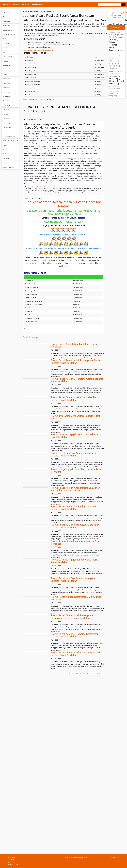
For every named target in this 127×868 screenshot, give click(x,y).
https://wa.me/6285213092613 (52, 234)
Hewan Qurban (7, 145)
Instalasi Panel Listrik (9, 167)
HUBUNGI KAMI (37, 4)
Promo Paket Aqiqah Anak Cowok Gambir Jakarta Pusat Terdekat (74, 399)
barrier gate (7, 26)
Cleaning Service (8, 30)
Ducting (5, 39)
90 (91, 673)
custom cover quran (9, 34)
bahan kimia (7, 21)
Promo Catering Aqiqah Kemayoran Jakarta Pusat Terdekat (75, 561)
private (5, 70)
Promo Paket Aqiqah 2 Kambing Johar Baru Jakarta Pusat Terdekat (75, 508)
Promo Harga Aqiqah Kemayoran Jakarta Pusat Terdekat (77, 598)
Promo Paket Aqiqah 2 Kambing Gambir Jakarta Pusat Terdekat (77, 380)
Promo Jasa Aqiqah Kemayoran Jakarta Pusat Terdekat (76, 542)
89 (88, 673)
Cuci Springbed (8, 123)
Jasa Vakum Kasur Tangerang (114, 93)
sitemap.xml (115, 858)
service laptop (7, 88)
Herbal (5, 163)
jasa (4, 52)
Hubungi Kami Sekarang (32, 50)
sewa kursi (6, 119)
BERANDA (7, 4)
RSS (108, 858)
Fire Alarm (6, 43)
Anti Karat (6, 12)
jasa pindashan (7, 57)
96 (98, 673)
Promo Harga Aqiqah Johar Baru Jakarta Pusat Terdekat (76, 471)
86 (77, 673)
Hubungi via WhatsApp (49, 50)
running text (7, 79)
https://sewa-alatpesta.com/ (37, 248)
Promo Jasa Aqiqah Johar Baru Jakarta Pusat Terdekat (76, 417)
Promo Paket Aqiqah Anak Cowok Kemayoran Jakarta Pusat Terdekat (76, 654)
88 (85, 673)
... (74, 673)
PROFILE (16, 4)
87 (81, 673)
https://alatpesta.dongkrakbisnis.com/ (87, 248)
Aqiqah (5, 17)
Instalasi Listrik (7, 149)
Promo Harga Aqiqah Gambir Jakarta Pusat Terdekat (74, 345)
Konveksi (6, 114)
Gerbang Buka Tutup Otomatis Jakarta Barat (45, 187)
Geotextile (6, 101)
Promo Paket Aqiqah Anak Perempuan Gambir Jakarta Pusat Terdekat (76, 362)
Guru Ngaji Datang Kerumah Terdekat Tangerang (114, 45)
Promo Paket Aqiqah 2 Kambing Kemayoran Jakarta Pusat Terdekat (75, 635)
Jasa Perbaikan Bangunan (11, 141)
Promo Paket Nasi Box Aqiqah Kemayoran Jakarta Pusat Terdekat (74, 580)
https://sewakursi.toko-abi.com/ (60, 248)
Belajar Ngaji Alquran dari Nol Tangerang (116, 81)
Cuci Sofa (6, 158)
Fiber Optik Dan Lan (9, 136)
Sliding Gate (7, 96)
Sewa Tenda (7, 105)
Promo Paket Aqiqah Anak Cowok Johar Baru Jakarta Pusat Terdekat (76, 526)
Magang (5, 61)
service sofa (7, 92)
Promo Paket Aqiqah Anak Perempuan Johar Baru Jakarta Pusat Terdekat (75, 489)
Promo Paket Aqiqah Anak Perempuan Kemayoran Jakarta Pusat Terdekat (72, 617)
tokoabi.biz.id (82, 858)
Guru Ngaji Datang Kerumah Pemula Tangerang (115, 74)
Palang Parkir (7, 65)
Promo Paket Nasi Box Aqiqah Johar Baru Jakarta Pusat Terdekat (73, 454)
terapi (5, 132)
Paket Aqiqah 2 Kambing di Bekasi (116, 86)
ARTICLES (26, 4)
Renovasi (6, 74)
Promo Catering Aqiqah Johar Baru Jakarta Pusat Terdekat (74, 436)
